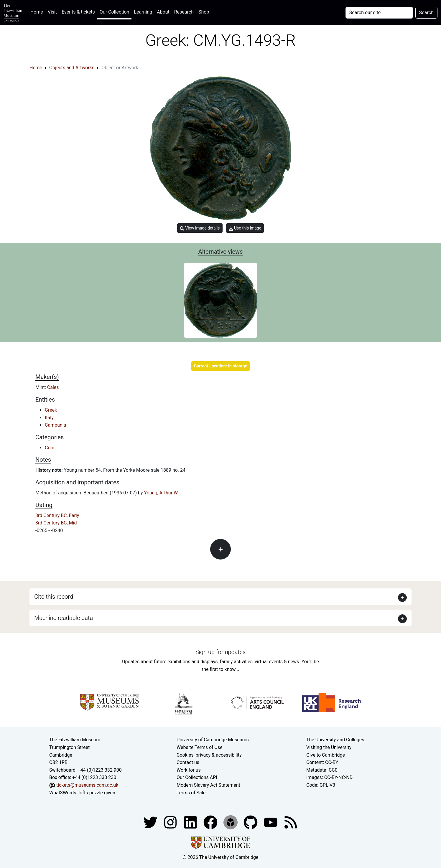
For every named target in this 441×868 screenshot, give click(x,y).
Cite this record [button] (54, 597)
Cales (53, 387)
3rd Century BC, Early (57, 515)
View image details (200, 228)
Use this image (245, 228)
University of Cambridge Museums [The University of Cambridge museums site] (213, 740)
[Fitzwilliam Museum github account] (251, 822)
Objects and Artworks (72, 68)
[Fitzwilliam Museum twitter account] (151, 822)
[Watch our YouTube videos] (271, 822)
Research (184, 12)
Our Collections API (197, 777)
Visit (52, 12)
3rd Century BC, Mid (56, 523)
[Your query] (379, 13)
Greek (51, 410)
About (163, 12)
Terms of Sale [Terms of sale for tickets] (191, 793)
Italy (49, 418)
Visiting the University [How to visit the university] (329, 747)
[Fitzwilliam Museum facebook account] (191, 822)
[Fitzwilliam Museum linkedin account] (211, 822)
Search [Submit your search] (426, 13)
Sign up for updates (220, 652)
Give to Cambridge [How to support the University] (326, 755)
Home (38, 11)
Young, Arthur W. (162, 493)
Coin (50, 448)
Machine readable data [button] (64, 618)
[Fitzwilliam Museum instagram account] (171, 822)
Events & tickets (78, 12)
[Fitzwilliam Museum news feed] (291, 822)
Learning (143, 12)
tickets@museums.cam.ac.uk (87, 785)
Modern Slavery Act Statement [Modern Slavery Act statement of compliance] (208, 785)
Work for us (189, 770)
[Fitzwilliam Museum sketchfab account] (231, 822)
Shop (204, 12)
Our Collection (114, 12)
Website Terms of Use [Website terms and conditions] (200, 747)
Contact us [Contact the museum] (188, 762)
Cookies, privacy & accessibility (209, 755)
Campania (55, 425)
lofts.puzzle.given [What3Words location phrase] (97, 793)
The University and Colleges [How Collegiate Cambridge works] (335, 740)
